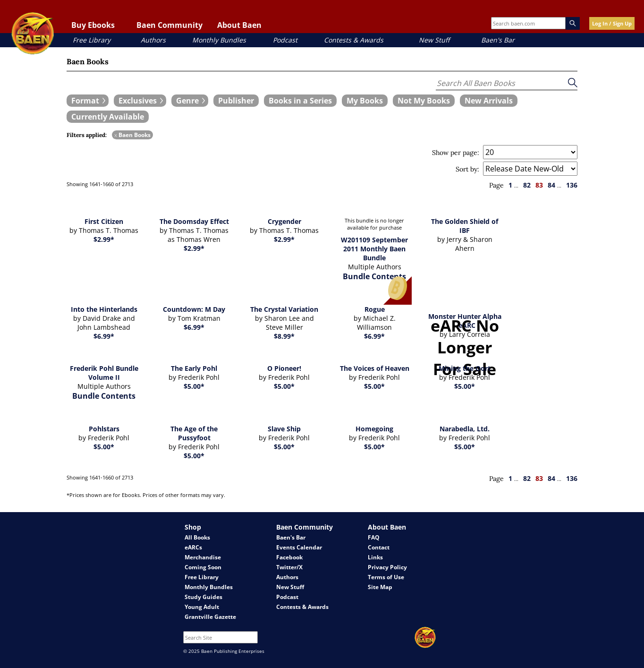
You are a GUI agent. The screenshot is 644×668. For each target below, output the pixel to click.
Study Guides (203, 597)
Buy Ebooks (93, 25)
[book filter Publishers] (236, 101)
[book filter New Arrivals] (489, 101)
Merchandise (203, 557)
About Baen (239, 25)
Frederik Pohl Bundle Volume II (104, 373)
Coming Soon (203, 567)
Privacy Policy (387, 567)
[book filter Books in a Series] (300, 101)
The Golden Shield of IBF (465, 226)
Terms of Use (386, 577)
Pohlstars (104, 429)
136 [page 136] (572, 185)
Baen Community (169, 25)
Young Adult (202, 607)
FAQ (374, 537)
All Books (197, 537)
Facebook (289, 557)
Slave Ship (284, 429)
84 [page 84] (551, 185)
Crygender (284, 221)
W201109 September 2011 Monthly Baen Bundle (374, 249)
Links (375, 557)
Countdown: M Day (194, 309)
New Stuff (434, 40)
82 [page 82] (527, 185)
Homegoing (374, 429)
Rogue (375, 309)
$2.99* (104, 239)
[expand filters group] (88, 101)
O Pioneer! (284, 368)
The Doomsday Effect (194, 221)
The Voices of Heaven (375, 368)
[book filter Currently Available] (108, 117)
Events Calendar (299, 547)
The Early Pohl (194, 368)
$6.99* (104, 336)
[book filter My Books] (365, 101)
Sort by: (467, 169)
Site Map (380, 587)
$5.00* (194, 386)
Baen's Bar (498, 40)
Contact (379, 547)
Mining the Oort (465, 368)
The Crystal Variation (284, 309)
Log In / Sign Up (612, 23)
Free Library (92, 40)
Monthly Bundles (219, 40)
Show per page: (456, 153)
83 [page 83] (539, 185)
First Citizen (104, 221)
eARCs (193, 547)
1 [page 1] (510, 185)
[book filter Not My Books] (424, 101)
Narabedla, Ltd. (465, 429)
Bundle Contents (374, 276)
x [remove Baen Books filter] (116, 135)
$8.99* (284, 336)
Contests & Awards (354, 40)
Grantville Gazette (210, 617)
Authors (153, 40)
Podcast (285, 40)
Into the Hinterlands (104, 309)
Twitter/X (289, 567)
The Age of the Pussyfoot (194, 433)
